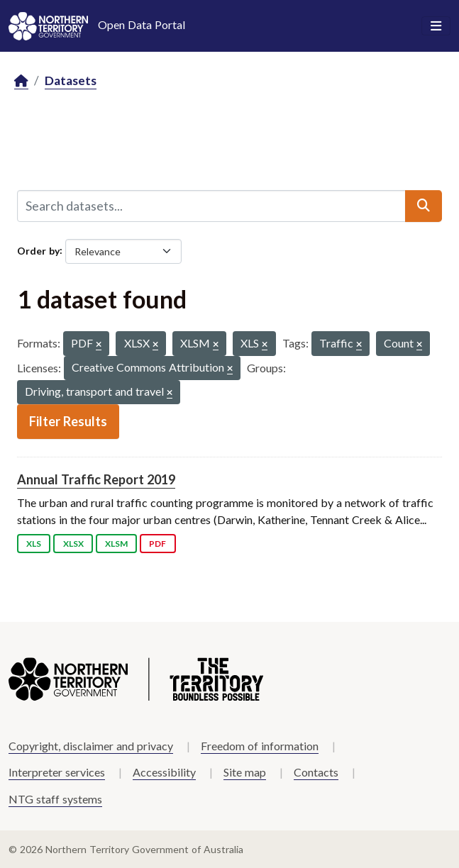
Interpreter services (57, 772)
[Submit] (424, 206)
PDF (157, 544)
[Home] (21, 81)
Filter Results (68, 421)
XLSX (73, 544)
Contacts (316, 772)
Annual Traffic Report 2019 (96, 479)
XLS (34, 544)
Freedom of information (260, 746)
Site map (245, 772)
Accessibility (164, 772)
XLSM (116, 544)
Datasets (71, 80)
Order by (38, 250)
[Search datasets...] (211, 206)
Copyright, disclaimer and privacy (91, 746)
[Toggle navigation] (436, 26)
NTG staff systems (55, 799)
